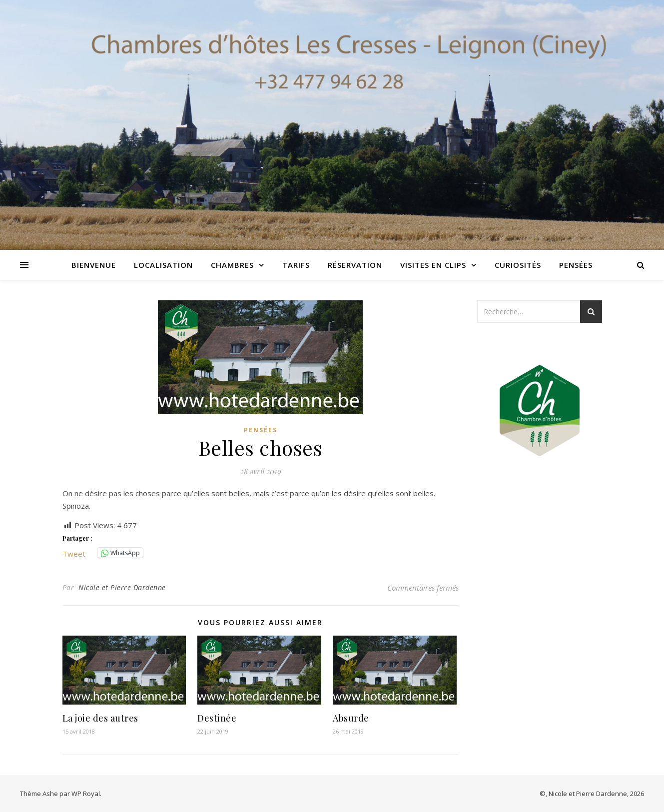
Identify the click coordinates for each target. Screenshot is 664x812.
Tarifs (296, 265)
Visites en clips (433, 265)
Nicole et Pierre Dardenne (122, 587)
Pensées (576, 265)
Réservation (355, 265)
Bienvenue (94, 265)
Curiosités (518, 265)
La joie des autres (100, 718)
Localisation (163, 265)
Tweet (74, 553)
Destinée (217, 718)
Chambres (232, 265)
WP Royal (86, 794)
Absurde (351, 718)
